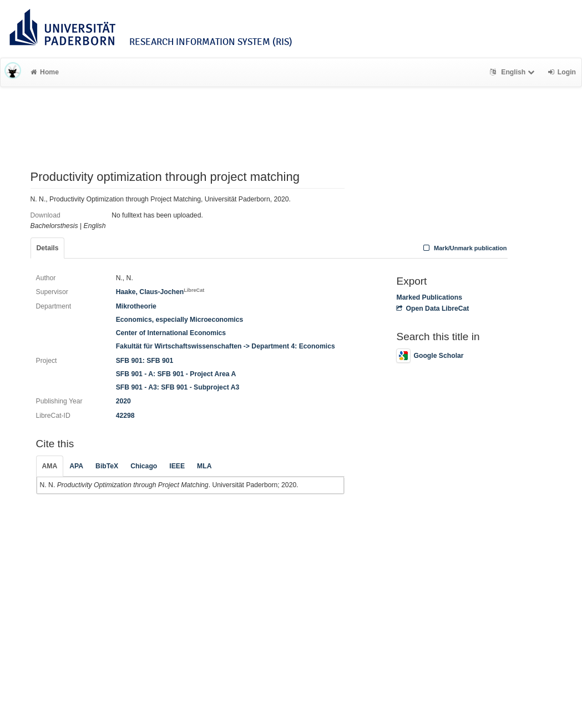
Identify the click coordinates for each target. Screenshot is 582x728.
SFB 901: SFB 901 (145, 361)
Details (48, 248)
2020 (123, 401)
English (513, 72)
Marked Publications (429, 297)
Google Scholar (430, 356)
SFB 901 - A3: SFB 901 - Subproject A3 (178, 387)
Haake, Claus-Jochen (160, 292)
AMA (50, 466)
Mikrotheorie (136, 306)
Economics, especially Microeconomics (180, 320)
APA (76, 466)
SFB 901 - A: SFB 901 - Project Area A (176, 374)
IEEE (177, 466)
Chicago (144, 466)
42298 (125, 416)
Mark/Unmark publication (464, 248)
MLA (204, 466)
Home (45, 72)
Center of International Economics (171, 333)
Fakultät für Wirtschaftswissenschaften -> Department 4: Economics (226, 346)
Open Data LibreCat (432, 309)
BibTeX (107, 466)
